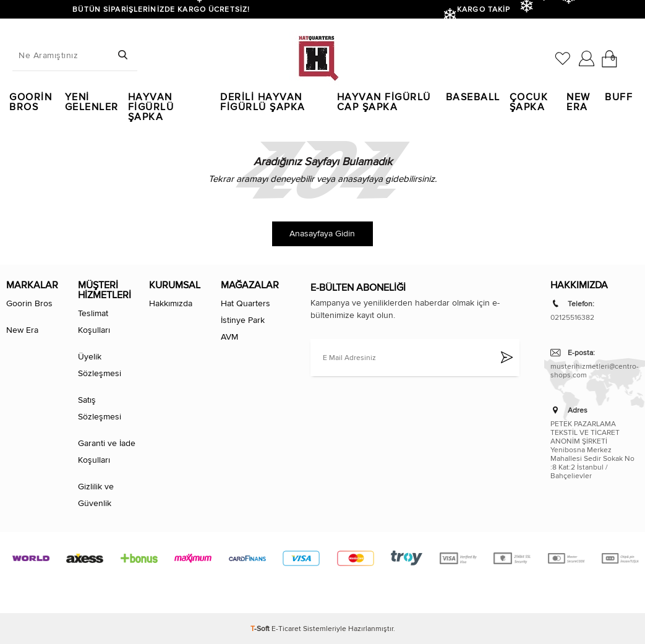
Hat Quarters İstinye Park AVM (246, 320)
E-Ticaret (286, 629)
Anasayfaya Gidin (322, 234)
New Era (579, 102)
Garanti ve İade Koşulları (107, 452)
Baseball (473, 97)
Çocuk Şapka (529, 102)
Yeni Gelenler (92, 102)
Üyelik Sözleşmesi (100, 365)
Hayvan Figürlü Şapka (151, 102)
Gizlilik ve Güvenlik (96, 495)
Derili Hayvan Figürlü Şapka (263, 102)
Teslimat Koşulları (94, 322)
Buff (619, 97)
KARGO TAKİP (484, 9)
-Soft (261, 629)
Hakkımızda (171, 303)
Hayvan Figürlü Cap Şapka (384, 102)
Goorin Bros (31, 102)
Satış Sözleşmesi (100, 408)
